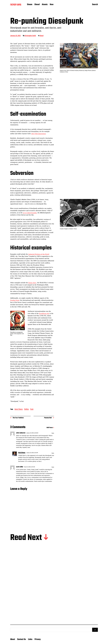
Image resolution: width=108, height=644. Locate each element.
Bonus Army (32, 283)
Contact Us (22, 639)
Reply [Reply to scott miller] (53, 467)
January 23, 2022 (15, 36)
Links (30, 639)
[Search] (95, 630)
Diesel (37, 5)
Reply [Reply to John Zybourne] (53, 433)
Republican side (44, 313)
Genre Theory (19, 409)
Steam (30, 5)
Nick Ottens (22, 453)
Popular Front (15, 300)
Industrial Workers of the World (39, 254)
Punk (32, 409)
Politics (26, 409)
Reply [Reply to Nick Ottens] (53, 453)
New (52, 5)
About (13, 639)
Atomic (45, 5)
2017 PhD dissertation (39, 134)
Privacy (38, 639)
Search (95, 5)
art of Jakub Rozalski (30, 213)
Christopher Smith (30, 36)
